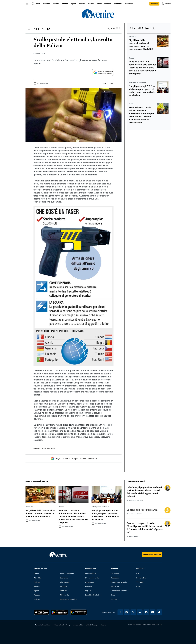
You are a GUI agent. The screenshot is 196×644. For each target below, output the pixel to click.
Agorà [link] (73, 4)
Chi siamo (115, 574)
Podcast (37, 595)
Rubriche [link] (129, 4)
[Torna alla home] (29, 28)
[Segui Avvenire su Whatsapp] (146, 612)
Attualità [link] (46, 4)
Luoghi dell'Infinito (93, 595)
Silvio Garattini (135, 536)
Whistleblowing (92, 625)
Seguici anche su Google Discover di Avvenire (73, 459)
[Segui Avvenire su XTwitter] (133, 612)
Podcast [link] (82, 4)
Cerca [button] (36, 4)
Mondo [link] (65, 4)
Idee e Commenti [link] (104, 4)
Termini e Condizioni (43, 625)
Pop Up (88, 591)
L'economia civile (92, 578)
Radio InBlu (141, 578)
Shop (113, 595)
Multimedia (65, 595)
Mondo (37, 586)
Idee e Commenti (67, 574)
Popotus (89, 586)
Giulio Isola (40, 54)
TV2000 (140, 582)
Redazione (115, 578)
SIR (138, 574)
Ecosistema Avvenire (119, 582)
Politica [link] (56, 4)
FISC (138, 586)
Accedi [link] (166, 4)
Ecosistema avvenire (68, 599)
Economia (64, 578)
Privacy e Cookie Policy (62, 625)
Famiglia (63, 586)
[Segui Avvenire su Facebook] (120, 612)
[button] (27, 4)
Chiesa (37, 599)
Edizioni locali (91, 574)
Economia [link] (118, 4)
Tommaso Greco (135, 514)
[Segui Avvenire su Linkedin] (140, 612)
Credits (103, 625)
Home (36, 574)
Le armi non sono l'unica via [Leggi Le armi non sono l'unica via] (142, 510)
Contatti (114, 599)
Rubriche (64, 591)
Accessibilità (78, 625)
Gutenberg (90, 582)
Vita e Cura (65, 582)
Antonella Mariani (136, 500)
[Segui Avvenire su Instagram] (127, 612)
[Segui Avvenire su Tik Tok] (159, 612)
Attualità (37, 578)
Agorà (36, 591)
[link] (154, 4)
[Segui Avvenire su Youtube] (153, 612)
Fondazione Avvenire (119, 591)
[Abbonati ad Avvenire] (152, 555)
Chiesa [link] (91, 4)
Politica (37, 582)
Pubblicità (115, 586)
